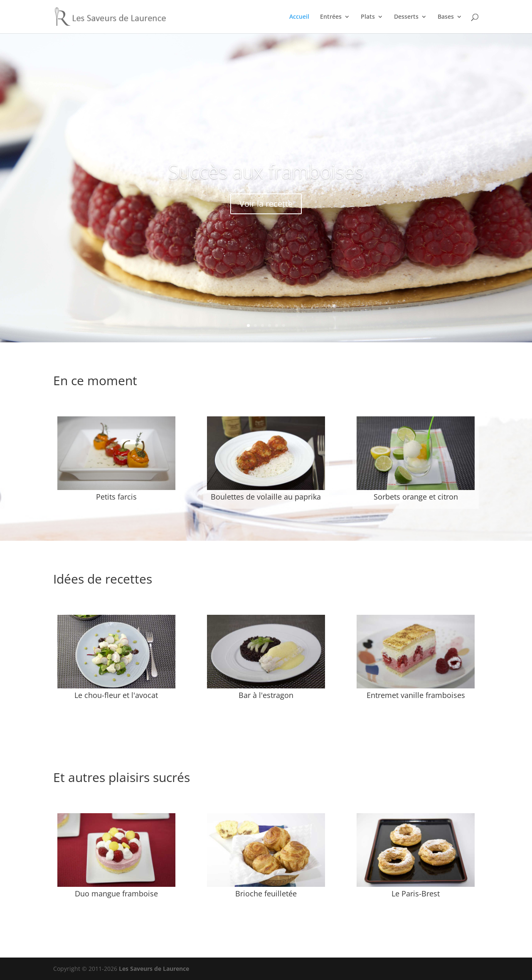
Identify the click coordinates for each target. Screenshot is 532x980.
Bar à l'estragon (266, 695)
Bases (446, 17)
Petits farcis (116, 497)
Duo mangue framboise (116, 893)
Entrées (331, 17)
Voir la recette (266, 204)
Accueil (299, 17)
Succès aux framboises (266, 171)
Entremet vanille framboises (416, 695)
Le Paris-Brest (416, 893)
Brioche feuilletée (266, 893)
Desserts (406, 17)
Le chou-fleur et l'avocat (116, 695)
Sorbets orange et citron (416, 497)
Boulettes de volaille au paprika (266, 497)
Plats (368, 17)
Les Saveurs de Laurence (154, 969)
